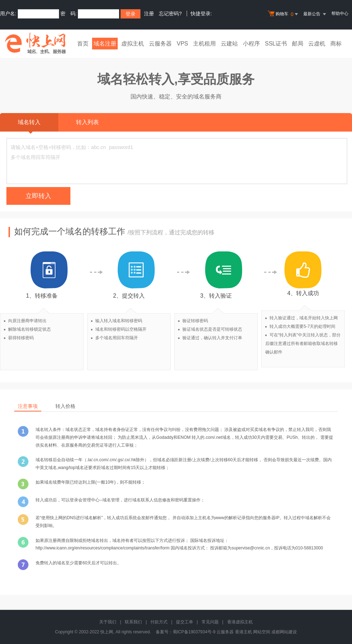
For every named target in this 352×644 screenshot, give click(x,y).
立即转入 (38, 196)
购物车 (284, 14)
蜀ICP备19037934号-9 (194, 632)
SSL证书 (276, 44)
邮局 (298, 44)
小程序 (251, 44)
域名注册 (105, 44)
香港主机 (244, 632)
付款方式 (159, 622)
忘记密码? (170, 14)
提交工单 (185, 622)
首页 (83, 44)
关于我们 (108, 622)
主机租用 (204, 44)
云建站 (229, 44)
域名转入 (29, 125)
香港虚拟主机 (240, 622)
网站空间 (262, 632)
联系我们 (133, 622)
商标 (336, 44)
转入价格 (65, 406)
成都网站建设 (284, 632)
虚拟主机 (133, 44)
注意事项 (28, 406)
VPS (182, 44)
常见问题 (210, 622)
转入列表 (87, 122)
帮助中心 (340, 14)
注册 (149, 14)
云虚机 (317, 44)
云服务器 (160, 44)
